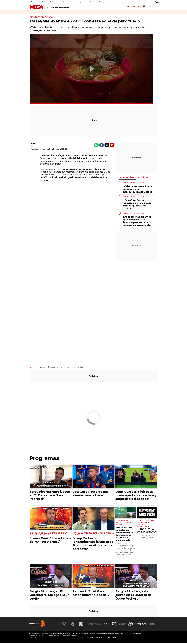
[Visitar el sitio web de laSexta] (73, 625)
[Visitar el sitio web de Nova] (89, 625)
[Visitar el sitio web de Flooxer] (154, 625)
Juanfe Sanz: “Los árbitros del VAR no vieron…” (50, 541)
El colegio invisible (105, 2)
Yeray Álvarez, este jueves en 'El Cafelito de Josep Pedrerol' (50, 496)
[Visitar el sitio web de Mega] (98, 625)
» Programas (40, 368)
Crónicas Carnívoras (90, 2)
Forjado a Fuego (76, 2)
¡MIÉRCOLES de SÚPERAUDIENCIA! (147, 532)
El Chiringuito (65, 2)
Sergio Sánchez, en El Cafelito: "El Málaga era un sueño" (49, 596)
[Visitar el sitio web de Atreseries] (106, 625)
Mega (32, 368)
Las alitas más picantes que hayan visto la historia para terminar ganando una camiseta (137, 222)
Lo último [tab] (144, 179)
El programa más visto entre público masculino (146, 525)
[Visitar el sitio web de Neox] (81, 625)
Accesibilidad (110, 639)
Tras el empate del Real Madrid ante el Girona (93, 535)
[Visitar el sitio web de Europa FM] (122, 625)
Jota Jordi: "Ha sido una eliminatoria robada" (91, 495)
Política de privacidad (98, 635)
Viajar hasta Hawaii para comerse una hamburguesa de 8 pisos (138, 190)
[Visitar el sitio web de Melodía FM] (131, 625)
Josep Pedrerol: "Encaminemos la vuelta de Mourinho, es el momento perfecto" (93, 545)
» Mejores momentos (74, 368)
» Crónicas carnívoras (55, 368)
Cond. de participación (134, 635)
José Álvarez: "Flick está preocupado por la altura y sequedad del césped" (136, 496)
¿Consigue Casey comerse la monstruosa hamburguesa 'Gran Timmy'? (137, 206)
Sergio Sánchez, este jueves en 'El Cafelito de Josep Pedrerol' (134, 596)
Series (33, 13)
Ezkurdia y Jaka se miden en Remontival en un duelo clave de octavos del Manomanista (125, 535)
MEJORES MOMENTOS (134, 184)
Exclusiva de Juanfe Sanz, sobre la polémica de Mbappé (48, 535)
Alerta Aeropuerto (54, 2)
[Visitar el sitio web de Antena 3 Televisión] (64, 625)
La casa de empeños (119, 2)
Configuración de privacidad (91, 639)
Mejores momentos (134, 215)
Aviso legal (83, 635)
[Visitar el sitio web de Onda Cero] (114, 625)
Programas (44, 13)
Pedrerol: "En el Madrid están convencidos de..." (91, 594)
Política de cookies (116, 635)
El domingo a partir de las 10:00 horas (125, 524)
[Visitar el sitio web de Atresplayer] (142, 625)
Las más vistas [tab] (127, 179)
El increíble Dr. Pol (40, 2)
